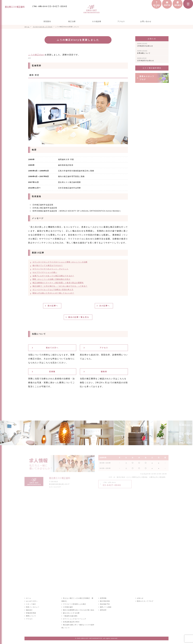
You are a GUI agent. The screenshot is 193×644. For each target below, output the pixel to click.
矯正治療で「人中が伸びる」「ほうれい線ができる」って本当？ (60, 286)
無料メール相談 (106, 607)
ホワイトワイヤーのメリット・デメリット (51, 269)
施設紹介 (29, 610)
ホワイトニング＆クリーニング (74, 619)
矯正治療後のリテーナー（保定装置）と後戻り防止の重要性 (58, 283)
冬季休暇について (144, 52)
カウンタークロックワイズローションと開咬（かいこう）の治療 (60, 262)
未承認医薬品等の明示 (71, 622)
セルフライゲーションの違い (45, 272)
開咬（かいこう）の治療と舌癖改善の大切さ (51, 279)
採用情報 (103, 598)
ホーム (28, 598)
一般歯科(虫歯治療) (70, 616)
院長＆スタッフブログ (147, 78)
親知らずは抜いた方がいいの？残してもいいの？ (53, 293)
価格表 (104, 372)
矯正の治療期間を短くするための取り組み (79, 610)
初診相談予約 (105, 604)
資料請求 (103, 610)
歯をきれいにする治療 (71, 613)
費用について (31, 616)
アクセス (121, 21)
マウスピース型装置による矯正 (74, 604)
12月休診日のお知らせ (146, 59)
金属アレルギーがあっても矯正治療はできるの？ (53, 276)
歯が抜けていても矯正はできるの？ (48, 265)
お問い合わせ (146, 21)
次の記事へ (105, 306)
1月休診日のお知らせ (145, 45)
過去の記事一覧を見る (79, 317)
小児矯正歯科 (68, 607)
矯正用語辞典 (105, 601)
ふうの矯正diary (36, 55)
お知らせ (140, 598)
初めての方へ (52, 348)
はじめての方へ (32, 601)
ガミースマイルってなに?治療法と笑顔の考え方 (53, 290)
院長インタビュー (33, 607)
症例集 (52, 372)
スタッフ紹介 (31, 604)
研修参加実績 (31, 613)
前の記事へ (53, 306)
